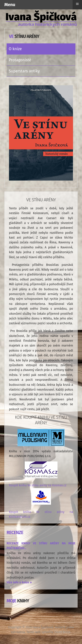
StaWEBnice (62, 632)
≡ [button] (77, 4)
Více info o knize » (19, 582)
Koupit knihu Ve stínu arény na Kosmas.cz (38, 485)
